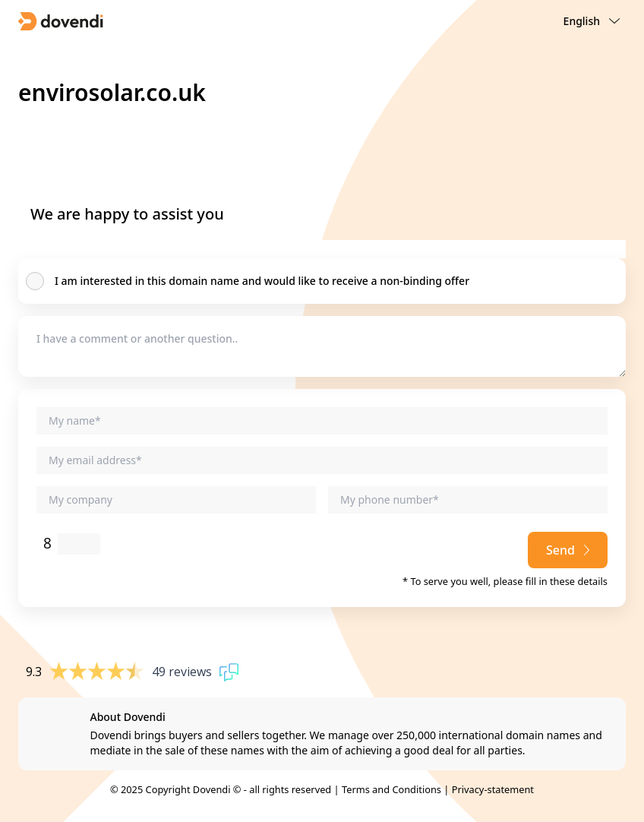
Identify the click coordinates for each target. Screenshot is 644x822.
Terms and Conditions (391, 789)
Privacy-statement (493, 789)
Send (568, 550)
